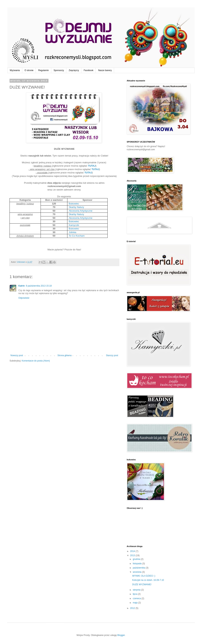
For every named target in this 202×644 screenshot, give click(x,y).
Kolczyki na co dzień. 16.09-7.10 (148, 580)
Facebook (89, 70)
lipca (135, 594)
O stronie (29, 70)
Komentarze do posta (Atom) (36, 361)
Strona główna (65, 355)
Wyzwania (15, 70)
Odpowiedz (24, 298)
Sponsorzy (59, 70)
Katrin (22, 286)
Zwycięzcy (74, 70)
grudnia (137, 559)
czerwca (137, 598)
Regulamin (43, 70)
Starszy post (112, 355)
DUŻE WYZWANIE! (142, 584)
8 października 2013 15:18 (39, 286)
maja (135, 603)
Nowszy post (17, 355)
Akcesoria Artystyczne (81, 211)
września (137, 572)
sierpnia (137, 590)
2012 (133, 608)
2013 (133, 555)
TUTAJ (92, 166)
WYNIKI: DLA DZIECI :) (144, 576)
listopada (137, 564)
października (139, 568)
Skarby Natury (76, 207)
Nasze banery (105, 70)
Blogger (121, 635)
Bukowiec (74, 204)
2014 (133, 551)
